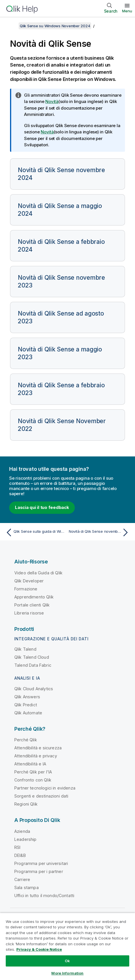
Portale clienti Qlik (32, 605)
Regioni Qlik (26, 804)
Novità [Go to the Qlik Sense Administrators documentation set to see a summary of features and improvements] (52, 101)
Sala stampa (27, 887)
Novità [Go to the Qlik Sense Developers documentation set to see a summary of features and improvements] (47, 132)
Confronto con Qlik (33, 780)
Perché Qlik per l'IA (33, 772)
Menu (127, 11)
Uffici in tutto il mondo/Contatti (44, 896)
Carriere (22, 879)
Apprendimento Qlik (34, 597)
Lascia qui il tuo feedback (42, 507)
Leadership (26, 839)
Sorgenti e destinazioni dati (41, 796)
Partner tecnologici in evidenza (45, 788)
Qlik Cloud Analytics (34, 689)
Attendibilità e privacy (36, 756)
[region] (67, 946)
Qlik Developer (29, 581)
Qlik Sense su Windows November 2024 (55, 26)
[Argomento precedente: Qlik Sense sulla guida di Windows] (35, 532)
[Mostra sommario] (11, 26)
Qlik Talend (25, 649)
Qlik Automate (28, 713)
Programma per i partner (39, 871)
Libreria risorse (29, 613)
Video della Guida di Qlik (38, 573)
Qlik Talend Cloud (32, 657)
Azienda (22, 831)
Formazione (26, 589)
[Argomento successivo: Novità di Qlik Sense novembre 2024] (100, 532)
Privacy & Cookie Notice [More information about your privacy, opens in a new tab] (39, 949)
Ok (67, 961)
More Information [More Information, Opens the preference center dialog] (67, 973)
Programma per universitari (41, 863)
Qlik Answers (27, 697)
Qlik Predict (26, 705)
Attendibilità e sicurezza (38, 748)
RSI (17, 847)
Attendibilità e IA (30, 764)
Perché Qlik (26, 740)
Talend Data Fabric (33, 665)
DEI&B (20, 855)
